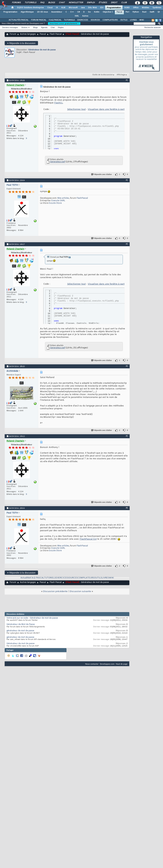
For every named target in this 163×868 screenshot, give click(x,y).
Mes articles (63, 198)
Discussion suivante (80, 591)
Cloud (50, 8)
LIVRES (133, 20)
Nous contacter (92, 664)
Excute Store (55, 203)
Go (89, 12)
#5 (127, 436)
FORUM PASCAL (39, 20)
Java (83, 8)
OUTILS (124, 20)
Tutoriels (30, 3)
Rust (144, 12)
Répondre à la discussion (21, 43)
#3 (127, 244)
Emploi (91, 3)
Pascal (119, 12)
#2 (127, 180)
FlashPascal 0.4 (88, 539)
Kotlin (97, 12)
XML (77, 16)
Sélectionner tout (76, 109)
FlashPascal (82, 198)
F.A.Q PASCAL (55, 20)
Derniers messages (10, 27)
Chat (62, 3)
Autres (85, 16)
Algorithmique (27, 12)
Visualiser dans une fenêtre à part (106, 109)
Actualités (25, 578)
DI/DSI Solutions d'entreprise (30, 8)
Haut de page (122, 664)
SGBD (127, 8)
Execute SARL (58, 201)
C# (78, 12)
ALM (63, 8)
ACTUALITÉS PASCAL (18, 20)
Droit (114, 3)
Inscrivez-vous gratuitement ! (64, 24)
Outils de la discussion (102, 75)
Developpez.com (107, 664)
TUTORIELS (69, 20)
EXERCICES (83, 20)
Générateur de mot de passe (42, 50)
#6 (127, 508)
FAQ (42, 3)
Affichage (121, 75)
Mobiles (145, 8)
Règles (61, 27)
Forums (16, 3)
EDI (102, 8)
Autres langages (28, 34)
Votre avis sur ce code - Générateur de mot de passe (32, 618)
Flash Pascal (56, 34)
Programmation (114, 8)
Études (103, 3)
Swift (152, 12)
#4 (127, 366)
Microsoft (73, 8)
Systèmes (157, 8)
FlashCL (58, 103)
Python (136, 12)
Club (124, 3)
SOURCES (95, 20)
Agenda (44, 27)
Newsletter (76, 3)
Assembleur (57, 12)
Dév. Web (92, 8)
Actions (24, 27)
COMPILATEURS (110, 20)
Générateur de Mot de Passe (21, 624)
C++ (72, 12)
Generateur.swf (57, 162)
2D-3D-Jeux (42, 12)
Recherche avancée (152, 27)
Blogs (51, 3)
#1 (127, 80)
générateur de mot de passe (20, 631)
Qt (159, 12)
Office (136, 8)
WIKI (142, 20)
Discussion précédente (55, 591)
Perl (127, 12)
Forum (13, 34)
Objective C (108, 12)
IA (57, 8)
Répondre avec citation (102, 174)
